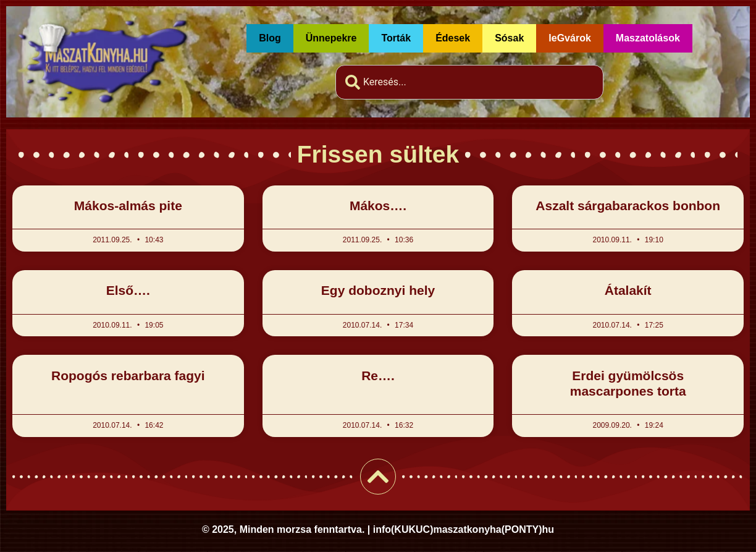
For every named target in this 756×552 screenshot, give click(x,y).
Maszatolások (648, 38)
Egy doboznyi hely (378, 290)
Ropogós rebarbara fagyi (128, 376)
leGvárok (569, 38)
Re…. (378, 376)
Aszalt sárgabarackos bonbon (628, 206)
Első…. (128, 290)
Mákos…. (378, 206)
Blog (270, 38)
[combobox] (469, 82)
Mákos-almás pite (128, 206)
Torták (396, 38)
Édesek (453, 38)
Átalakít (628, 290)
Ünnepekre (331, 38)
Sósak (509, 38)
